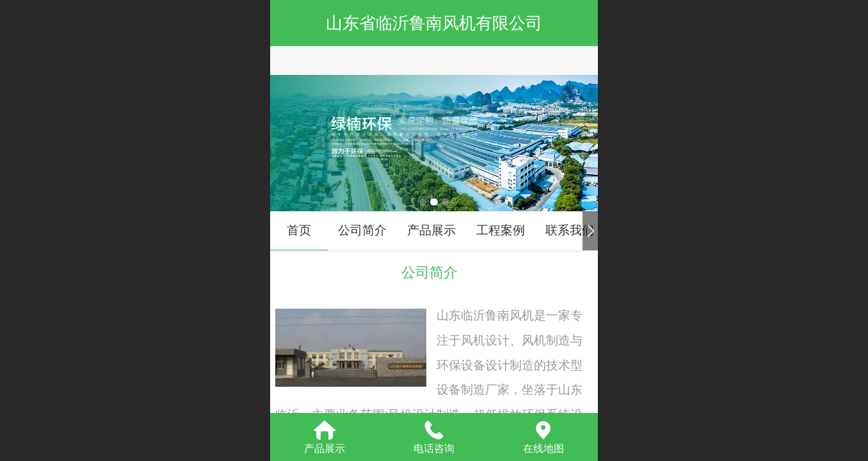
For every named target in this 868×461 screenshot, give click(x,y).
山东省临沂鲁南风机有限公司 (434, 23)
